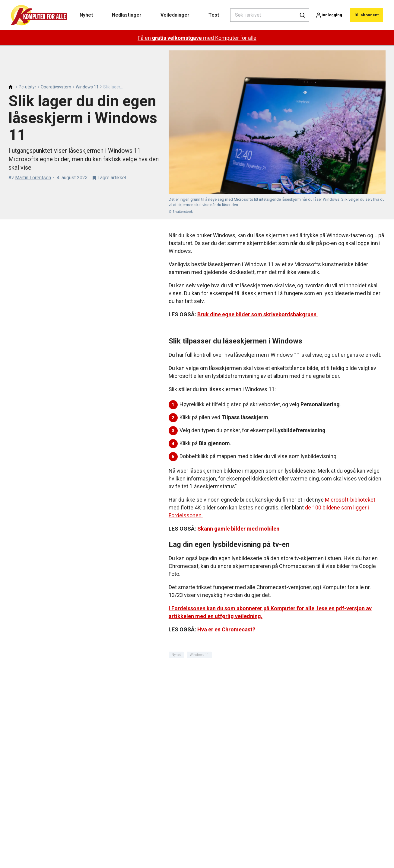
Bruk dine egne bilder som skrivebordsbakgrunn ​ (257, 314)
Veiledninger (175, 15)
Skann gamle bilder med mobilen (238, 529)
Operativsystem (56, 87)
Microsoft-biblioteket (350, 500)
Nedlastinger (127, 15)
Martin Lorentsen (33, 178)
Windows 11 (87, 87)
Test (214, 15)
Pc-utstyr (27, 87)
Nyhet (86, 15)
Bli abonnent (367, 15)
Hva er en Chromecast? (226, 629)
